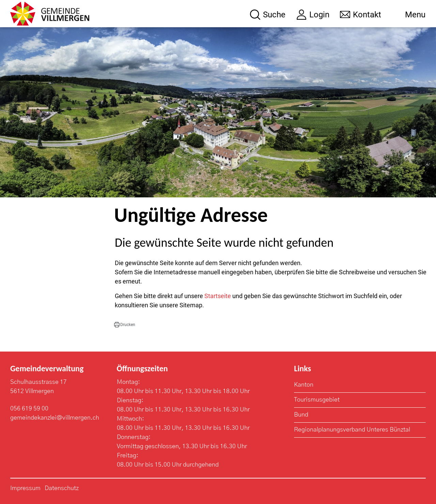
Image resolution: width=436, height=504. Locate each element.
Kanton (304, 385)
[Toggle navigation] (409, 15)
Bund (301, 415)
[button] (125, 325)
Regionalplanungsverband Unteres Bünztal (352, 430)
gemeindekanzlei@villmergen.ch (55, 418)
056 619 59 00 (29, 409)
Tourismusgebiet (317, 400)
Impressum (25, 488)
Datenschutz (62, 488)
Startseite (218, 296)
